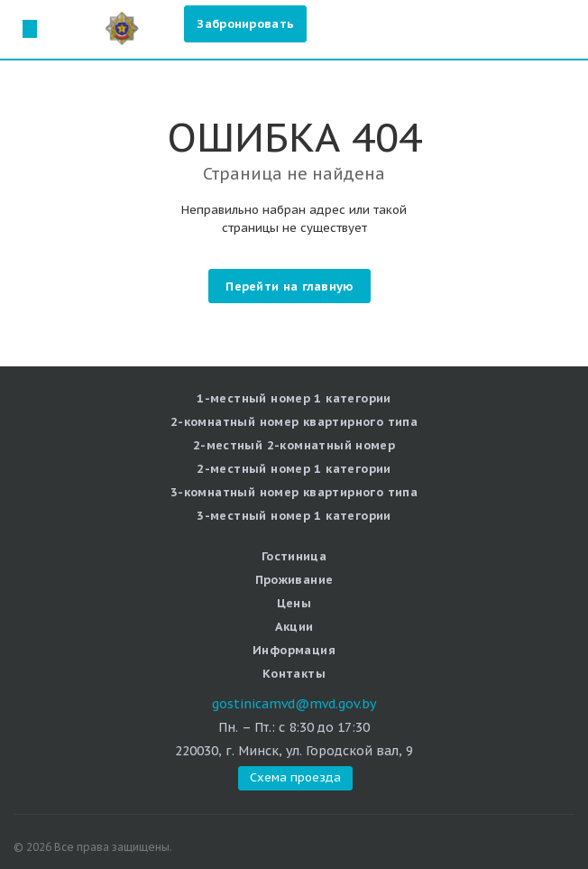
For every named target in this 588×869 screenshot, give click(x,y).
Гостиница (294, 556)
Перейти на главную (289, 287)
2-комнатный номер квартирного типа (294, 422)
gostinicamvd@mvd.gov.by (294, 704)
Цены (294, 603)
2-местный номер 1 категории (294, 469)
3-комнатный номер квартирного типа (294, 492)
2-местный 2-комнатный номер (294, 445)
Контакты (294, 674)
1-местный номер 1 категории (294, 398)
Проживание (294, 580)
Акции (294, 627)
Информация (294, 650)
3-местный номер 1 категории (294, 516)
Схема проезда (29, 28)
